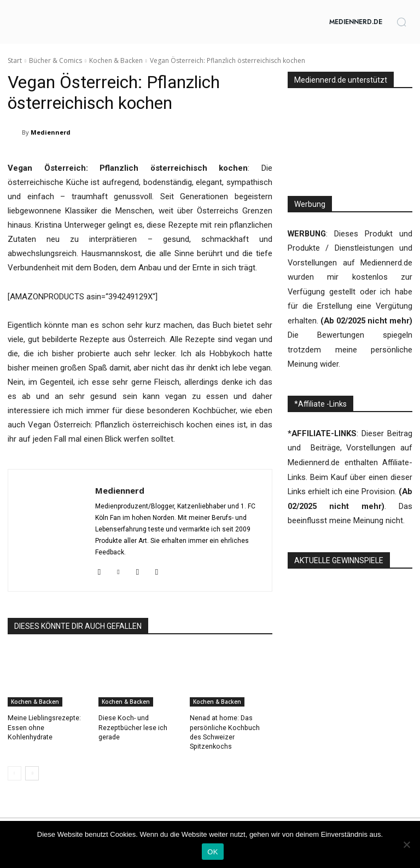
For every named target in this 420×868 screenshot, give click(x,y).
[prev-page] (14, 763)
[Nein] (406, 844)
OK (212, 852)
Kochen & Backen (116, 60)
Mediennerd (51, 132)
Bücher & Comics (56, 60)
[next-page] (32, 763)
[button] (401, 22)
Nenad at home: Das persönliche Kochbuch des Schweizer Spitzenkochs (230, 727)
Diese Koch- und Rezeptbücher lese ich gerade (132, 727)
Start (15, 60)
